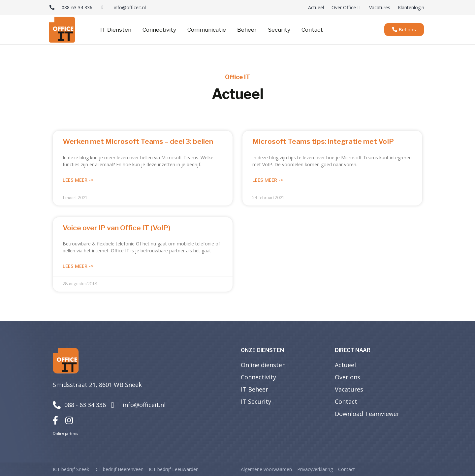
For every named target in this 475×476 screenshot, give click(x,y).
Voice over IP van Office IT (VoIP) (117, 228)
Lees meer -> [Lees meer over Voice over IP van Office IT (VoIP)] (78, 266)
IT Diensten (116, 30)
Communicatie (207, 30)
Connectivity (159, 30)
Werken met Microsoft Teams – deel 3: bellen (138, 141)
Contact (312, 30)
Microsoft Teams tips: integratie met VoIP (323, 141)
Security (279, 30)
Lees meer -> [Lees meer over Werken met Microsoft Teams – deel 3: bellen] (78, 180)
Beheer (247, 30)
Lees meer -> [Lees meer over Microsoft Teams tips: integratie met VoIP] (268, 180)
